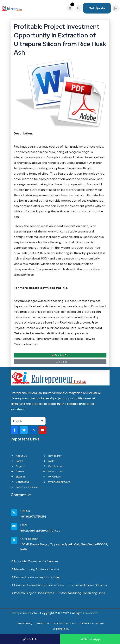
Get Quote (97, 8)
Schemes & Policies (25, 487)
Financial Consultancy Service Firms (37, 585)
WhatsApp (90, 639)
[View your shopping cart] (71, 8)
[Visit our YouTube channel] (42, 430)
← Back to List (60, 362)
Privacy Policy (25, 624)
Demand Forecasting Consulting (35, 577)
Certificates (53, 466)
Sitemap (18, 477)
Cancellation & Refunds (92, 624)
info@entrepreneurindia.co (40, 530)
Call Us (30, 639)
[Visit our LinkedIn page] (33, 430)
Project (17, 466)
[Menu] (115, 8)
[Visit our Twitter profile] (24, 430)
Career (17, 471)
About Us (19, 456)
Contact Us (20, 482)
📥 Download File (60, 355)
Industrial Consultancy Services (35, 561)
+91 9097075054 (33, 517)
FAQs (49, 461)
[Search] (79, 8)
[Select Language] (28, 421)
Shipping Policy (61, 629)
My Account (53, 471)
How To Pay (52, 456)
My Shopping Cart (56, 482)
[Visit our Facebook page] (15, 430)
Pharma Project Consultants (32, 593)
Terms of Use (43, 624)
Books (17, 461)
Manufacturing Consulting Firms (81, 593)
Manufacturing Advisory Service (35, 569)
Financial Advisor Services (87, 585)
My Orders (52, 477)
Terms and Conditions (65, 624)
